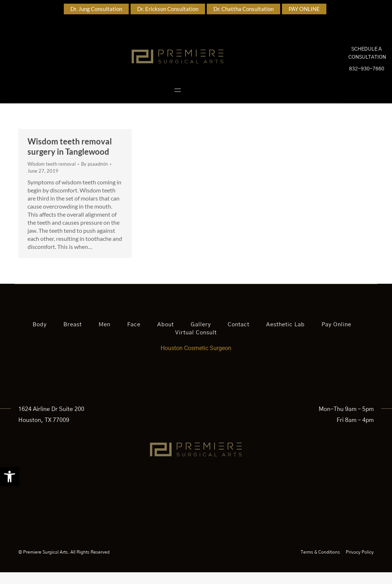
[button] (10, 477)
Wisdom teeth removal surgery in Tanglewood (70, 158)
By (94, 176)
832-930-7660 (367, 75)
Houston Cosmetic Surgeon (196, 360)
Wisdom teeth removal (52, 176)
